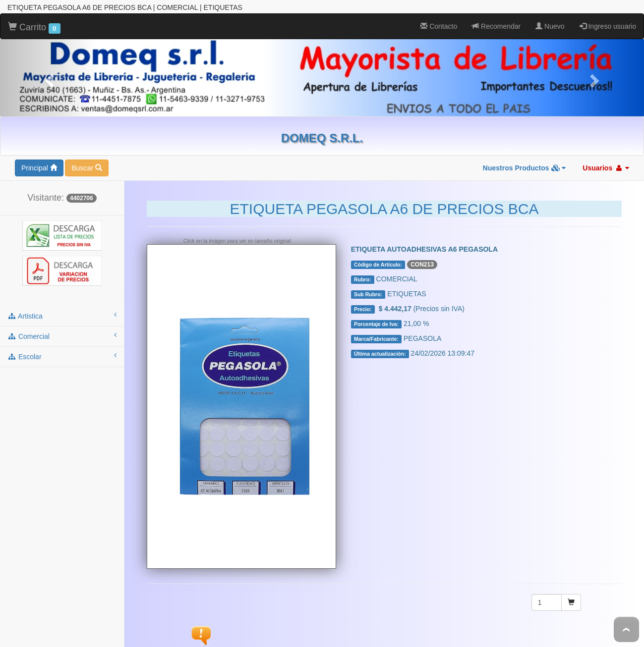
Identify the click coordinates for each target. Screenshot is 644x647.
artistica (62, 316)
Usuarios (606, 168)
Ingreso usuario (608, 26)
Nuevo (550, 26)
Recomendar (496, 26)
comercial (62, 336)
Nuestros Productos (525, 168)
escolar (62, 356)
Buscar (87, 168)
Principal (39, 168)
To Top (626, 629)
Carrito (34, 28)
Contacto (439, 26)
